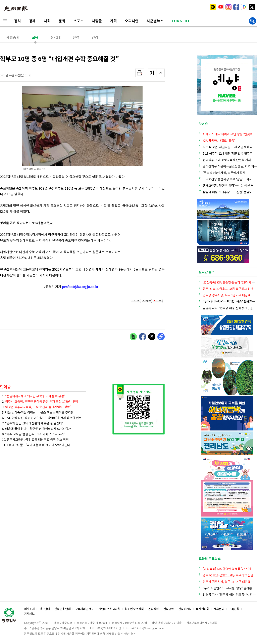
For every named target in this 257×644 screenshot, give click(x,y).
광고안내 (44, 609)
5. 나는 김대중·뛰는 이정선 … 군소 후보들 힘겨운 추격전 (38, 412)
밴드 (224, 7)
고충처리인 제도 (85, 609)
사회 (47, 21)
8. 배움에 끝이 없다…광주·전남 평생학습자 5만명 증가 (36, 429)
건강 (95, 37)
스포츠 (79, 21)
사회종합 (13, 37)
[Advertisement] (145, 242)
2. (40, 401)
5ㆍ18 (56, 37)
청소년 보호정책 (134, 609)
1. (34, 396)
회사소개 (29, 609)
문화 (62, 21)
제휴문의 (219, 609)
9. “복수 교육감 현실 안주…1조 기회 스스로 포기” (34, 434)
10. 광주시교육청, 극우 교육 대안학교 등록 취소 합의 (35, 439)
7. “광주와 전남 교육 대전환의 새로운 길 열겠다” (33, 423)
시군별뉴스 (155, 21)
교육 (35, 37)
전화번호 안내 (62, 609)
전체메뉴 (5, 21)
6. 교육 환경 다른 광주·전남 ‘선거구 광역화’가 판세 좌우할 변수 (42, 418)
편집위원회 (185, 609)
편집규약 (168, 609)
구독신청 (234, 609)
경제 (32, 21)
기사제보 (29, 614)
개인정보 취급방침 (109, 609)
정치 (17, 21)
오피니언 (132, 21)
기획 (113, 21)
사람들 (97, 21)
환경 (76, 37)
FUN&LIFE (181, 21)
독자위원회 (202, 609)
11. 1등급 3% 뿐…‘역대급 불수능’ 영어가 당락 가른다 (36, 445)
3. (36, 407)
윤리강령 (153, 609)
